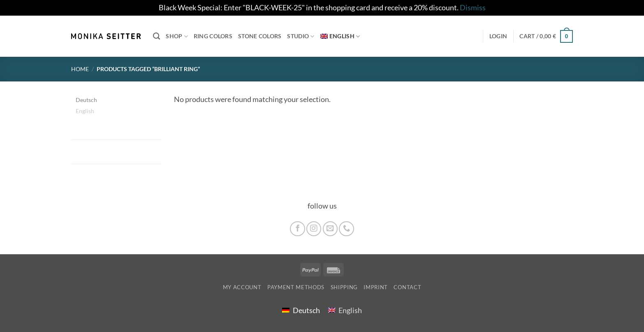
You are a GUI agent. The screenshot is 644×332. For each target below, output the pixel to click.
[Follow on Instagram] (314, 229)
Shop (177, 36)
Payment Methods (296, 287)
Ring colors (213, 36)
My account (242, 287)
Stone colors (260, 36)
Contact (407, 287)
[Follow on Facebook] (297, 229)
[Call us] (346, 229)
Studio (301, 36)
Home (80, 69)
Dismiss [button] (473, 8)
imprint (376, 287)
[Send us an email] (330, 229)
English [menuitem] (85, 110)
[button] (546, 36)
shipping (344, 287)
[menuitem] (340, 36)
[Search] (156, 36)
